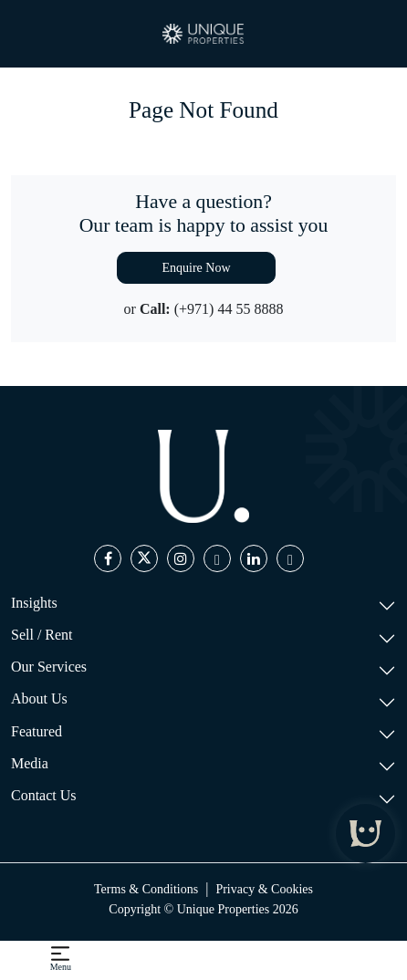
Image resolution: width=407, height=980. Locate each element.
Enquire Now (196, 268)
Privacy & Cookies (264, 889)
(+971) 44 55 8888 (229, 309)
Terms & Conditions (146, 889)
